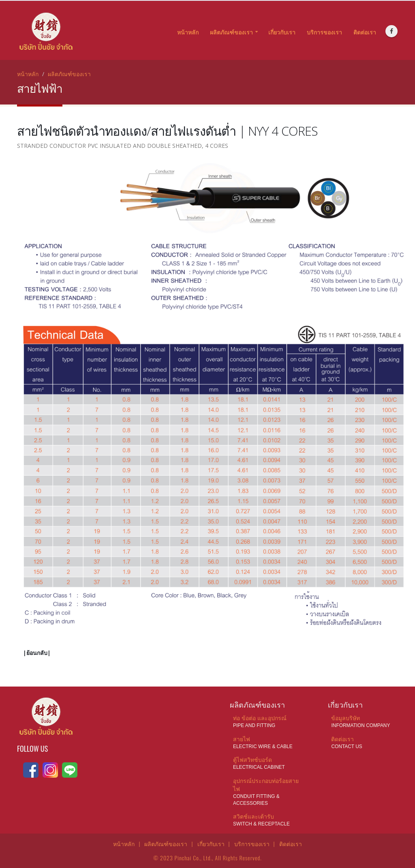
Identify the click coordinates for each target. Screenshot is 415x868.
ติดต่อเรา (365, 32)
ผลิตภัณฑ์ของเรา (231, 32)
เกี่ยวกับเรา (282, 32)
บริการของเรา (324, 32)
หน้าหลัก (188, 32)
